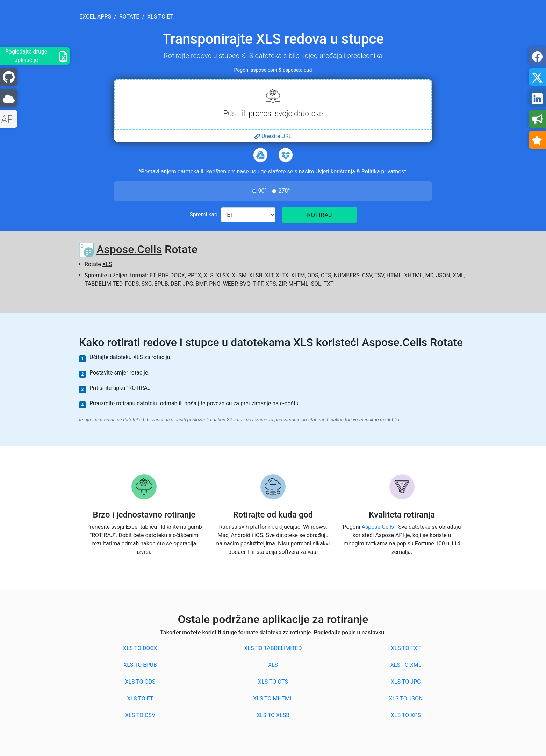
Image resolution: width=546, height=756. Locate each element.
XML (458, 275)
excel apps (95, 17)
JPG (188, 284)
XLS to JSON (406, 698)
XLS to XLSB (273, 715)
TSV (379, 275)
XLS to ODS (140, 682)
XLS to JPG (406, 682)
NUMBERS (347, 275)
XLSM (239, 275)
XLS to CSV (140, 715)
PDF (163, 275)
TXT (329, 284)
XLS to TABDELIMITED (273, 648)
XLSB (256, 275)
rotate (129, 17)
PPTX (194, 275)
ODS (313, 275)
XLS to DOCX (140, 648)
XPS (271, 284)
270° (284, 191)
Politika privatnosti (385, 172)
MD (429, 275)
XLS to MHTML (273, 698)
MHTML (298, 284)
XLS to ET (140, 698)
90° (263, 191)
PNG (215, 284)
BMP (201, 284)
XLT (269, 275)
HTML (394, 275)
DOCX (178, 275)
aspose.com (265, 70)
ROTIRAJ (319, 215)
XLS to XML (406, 665)
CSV (367, 275)
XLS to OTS (273, 682)
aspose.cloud (297, 70)
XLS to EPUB (140, 665)
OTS (326, 275)
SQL (316, 284)
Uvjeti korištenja (336, 172)
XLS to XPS (406, 715)
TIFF (258, 284)
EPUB (161, 284)
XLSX (223, 275)
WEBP (230, 284)
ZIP (282, 284)
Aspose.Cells (129, 249)
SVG (245, 284)
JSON (443, 275)
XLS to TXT (406, 648)
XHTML (413, 275)
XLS (107, 264)
